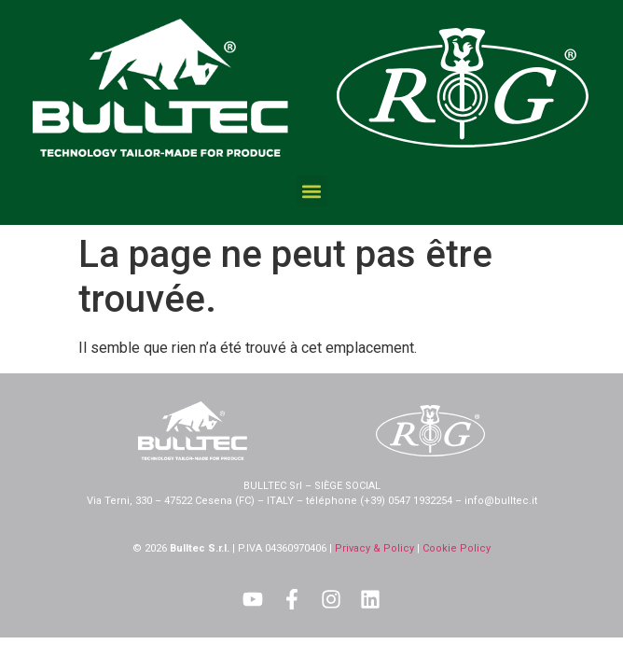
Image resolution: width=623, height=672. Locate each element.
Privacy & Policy (374, 548)
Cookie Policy (457, 548)
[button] (312, 191)
